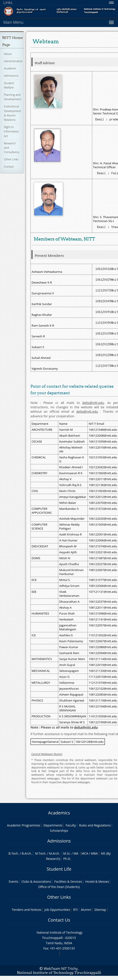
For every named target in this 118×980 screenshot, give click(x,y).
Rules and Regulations (95, 825)
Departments (53, 825)
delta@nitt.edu (93, 403)
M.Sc (67, 853)
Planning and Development (12, 97)
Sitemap (100, 910)
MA (76, 853)
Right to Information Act (11, 131)
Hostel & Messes (97, 881)
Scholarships (59, 831)
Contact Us (59, 920)
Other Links (11, 159)
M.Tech (40, 853)
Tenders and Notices (26, 910)
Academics (59, 813)
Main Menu (13, 22)
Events (14, 881)
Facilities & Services (68, 881)
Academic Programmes (24, 825)
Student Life (59, 869)
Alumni (86, 910)
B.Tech (13, 853)
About (8, 54)
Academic (10, 68)
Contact (9, 166)
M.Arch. (54, 853)
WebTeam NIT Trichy (61, 969)
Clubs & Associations (36, 881)
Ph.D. (67, 859)
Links (8, 2)
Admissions (11, 76)
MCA (85, 853)
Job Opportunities (57, 910)
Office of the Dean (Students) (59, 887)
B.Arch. (27, 853)
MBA (94, 853)
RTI (75, 910)
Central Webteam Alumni (47, 754)
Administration (13, 61)
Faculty (71, 825)
